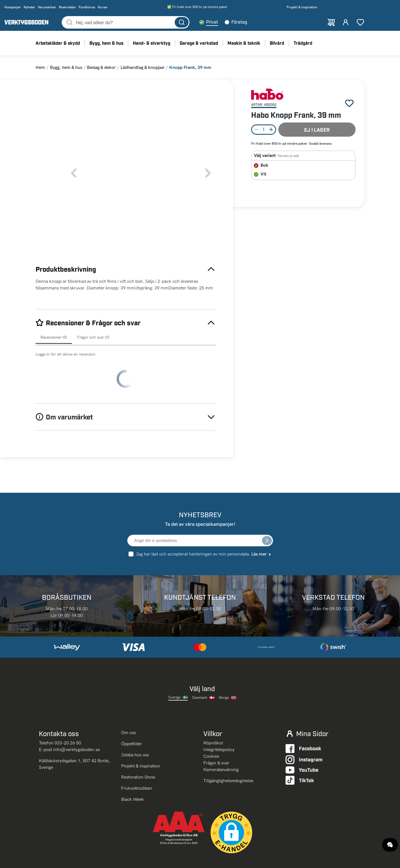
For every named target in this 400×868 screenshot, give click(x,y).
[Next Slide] (208, 177)
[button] (141, 177)
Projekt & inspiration (141, 741)
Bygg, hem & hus (66, 73)
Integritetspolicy (219, 724)
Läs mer (262, 528)
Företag (257, 25)
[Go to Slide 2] (51, 145)
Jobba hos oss (135, 730)
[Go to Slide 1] (51, 117)
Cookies (211, 731)
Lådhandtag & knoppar (142, 73)
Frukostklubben (137, 763)
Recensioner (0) (54, 343)
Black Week (132, 774)
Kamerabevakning (221, 744)
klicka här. (70, 860)
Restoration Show (138, 752)
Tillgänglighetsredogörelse (228, 755)
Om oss (129, 707)
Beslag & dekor (101, 73)
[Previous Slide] (74, 177)
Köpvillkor (213, 718)
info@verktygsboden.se (76, 724)
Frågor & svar (216, 738)
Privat (230, 25)
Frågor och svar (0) (93, 343)
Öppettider (132, 718)
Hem (40, 73)
